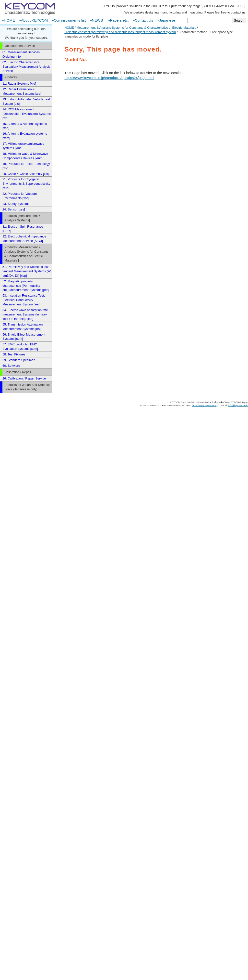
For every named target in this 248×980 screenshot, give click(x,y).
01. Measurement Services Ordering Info (21, 54)
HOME (69, 28)
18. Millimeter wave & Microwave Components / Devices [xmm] (25, 156)
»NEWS (97, 20)
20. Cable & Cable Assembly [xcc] (26, 174)
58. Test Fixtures (14, 354)
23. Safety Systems (16, 204)
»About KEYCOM (33, 20)
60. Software (11, 366)
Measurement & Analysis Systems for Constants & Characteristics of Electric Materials (136, 28)
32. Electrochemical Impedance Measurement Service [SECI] (24, 239)
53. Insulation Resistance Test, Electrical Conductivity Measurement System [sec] (24, 300)
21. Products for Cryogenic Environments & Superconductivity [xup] (26, 184)
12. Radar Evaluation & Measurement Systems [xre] (22, 91)
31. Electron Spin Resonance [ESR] (23, 229)
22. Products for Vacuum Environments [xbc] (20, 196)
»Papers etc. (118, 20)
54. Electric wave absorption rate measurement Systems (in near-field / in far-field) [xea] (25, 314)
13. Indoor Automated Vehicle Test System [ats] (26, 101)
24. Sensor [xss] (14, 209)
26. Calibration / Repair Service (24, 378)
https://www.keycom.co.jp (205, 405)
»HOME (8, 20)
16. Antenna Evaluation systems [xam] (25, 136)
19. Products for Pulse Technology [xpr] (26, 166)
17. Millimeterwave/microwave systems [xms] (23, 146)
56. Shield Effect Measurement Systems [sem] (24, 337)
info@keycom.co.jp (238, 405)
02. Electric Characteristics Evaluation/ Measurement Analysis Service (26, 67)
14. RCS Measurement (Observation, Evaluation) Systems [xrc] (27, 114)
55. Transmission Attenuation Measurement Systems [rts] (23, 327)
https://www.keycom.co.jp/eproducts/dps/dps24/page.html (109, 78)
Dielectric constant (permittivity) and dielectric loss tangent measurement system (120, 32)
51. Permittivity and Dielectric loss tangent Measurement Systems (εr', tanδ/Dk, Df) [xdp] (27, 271)
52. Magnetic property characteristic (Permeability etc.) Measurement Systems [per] (25, 286)
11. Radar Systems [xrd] (19, 84)
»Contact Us (143, 20)
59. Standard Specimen (19, 360)
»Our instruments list (69, 20)
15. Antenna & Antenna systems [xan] (25, 126)
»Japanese (166, 20)
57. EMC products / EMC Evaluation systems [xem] (20, 346)
